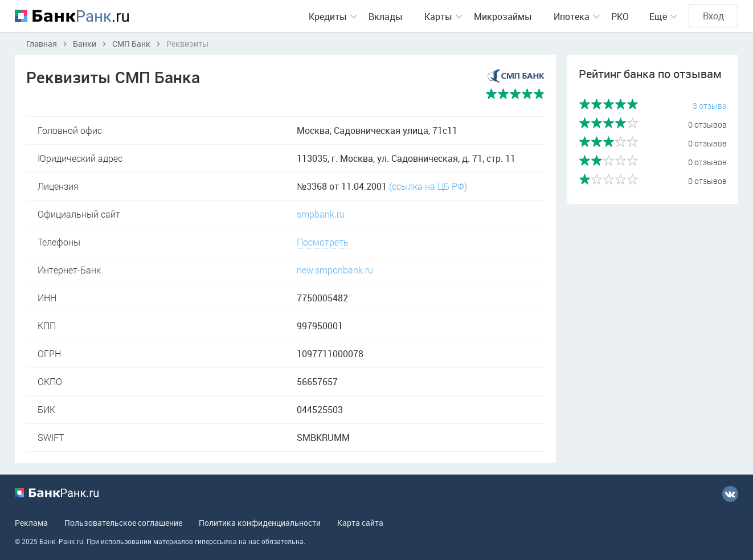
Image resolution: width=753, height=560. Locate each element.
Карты (438, 17)
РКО (620, 17)
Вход (713, 16)
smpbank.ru (321, 214)
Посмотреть (323, 242)
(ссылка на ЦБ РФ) (428, 186)
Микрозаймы (503, 17)
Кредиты (328, 17)
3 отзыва (710, 106)
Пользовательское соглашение (123, 523)
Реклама (31, 523)
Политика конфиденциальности (260, 523)
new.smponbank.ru (335, 270)
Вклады (386, 17)
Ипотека (572, 17)
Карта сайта (360, 523)
